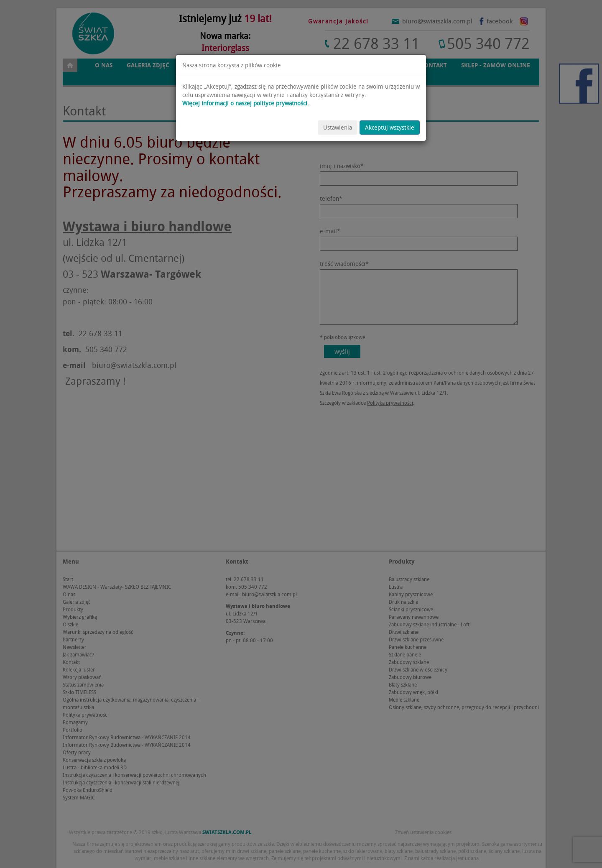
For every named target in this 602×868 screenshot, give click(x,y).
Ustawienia (338, 128)
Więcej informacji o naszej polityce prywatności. (246, 103)
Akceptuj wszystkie (390, 128)
